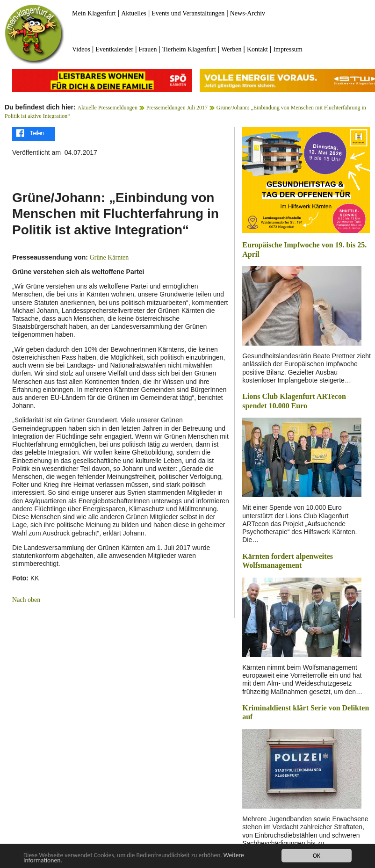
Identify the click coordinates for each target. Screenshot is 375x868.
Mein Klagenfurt (94, 13)
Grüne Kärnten (109, 257)
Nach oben (26, 600)
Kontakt (257, 49)
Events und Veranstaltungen (188, 13)
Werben (231, 49)
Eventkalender (114, 49)
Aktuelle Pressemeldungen (108, 108)
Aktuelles (134, 13)
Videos (81, 49)
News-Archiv (248, 13)
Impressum (288, 49)
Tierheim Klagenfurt (189, 49)
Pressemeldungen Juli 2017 (177, 108)
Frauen (148, 49)
